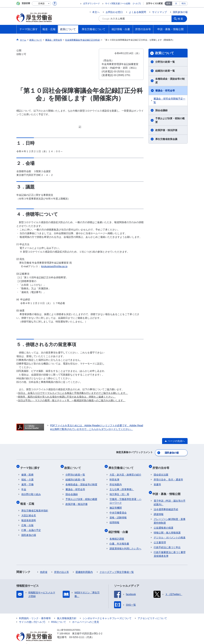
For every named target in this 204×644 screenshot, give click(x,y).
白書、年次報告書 (119, 538)
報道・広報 (28, 499)
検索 (181, 19)
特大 (184, 4)
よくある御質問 (137, 12)
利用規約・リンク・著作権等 (35, 613)
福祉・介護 (27, 476)
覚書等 (157, 481)
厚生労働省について (122, 466)
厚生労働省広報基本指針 (35, 505)
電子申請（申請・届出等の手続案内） (170, 497)
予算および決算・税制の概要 (170, 120)
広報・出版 (27, 520)
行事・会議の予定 (31, 525)
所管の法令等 (162, 466)
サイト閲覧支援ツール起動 (118, 4)
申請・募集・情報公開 (168, 489)
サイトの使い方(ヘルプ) (32, 617)
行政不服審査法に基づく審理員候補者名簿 (170, 549)
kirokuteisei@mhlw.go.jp (54, 266)
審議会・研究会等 (165, 91)
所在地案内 (116, 481)
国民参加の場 (180, 12)
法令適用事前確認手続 (166, 504)
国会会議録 (161, 110)
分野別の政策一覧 (165, 62)
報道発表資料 (29, 515)
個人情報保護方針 (67, 613)
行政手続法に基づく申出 (167, 542)
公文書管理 (160, 537)
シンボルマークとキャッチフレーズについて (107, 613)
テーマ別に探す (31, 466)
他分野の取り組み (31, 491)
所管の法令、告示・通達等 (168, 476)
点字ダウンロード (92, 4)
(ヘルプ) (137, 4)
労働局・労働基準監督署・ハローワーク (125, 498)
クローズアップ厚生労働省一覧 (117, 567)
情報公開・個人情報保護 (167, 527)
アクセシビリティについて (152, 613)
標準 (168, 4)
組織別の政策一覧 (165, 71)
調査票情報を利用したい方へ (125, 543)
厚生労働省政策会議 (166, 139)
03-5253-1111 (77, 632)
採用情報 (114, 519)
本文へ (96, 12)
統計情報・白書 (119, 527)
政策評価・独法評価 (166, 130)
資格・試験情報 (118, 514)
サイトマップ (159, 12)
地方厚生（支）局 (119, 491)
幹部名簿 (114, 476)
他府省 (44, 567)
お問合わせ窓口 (114, 12)
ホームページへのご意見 (86, 617)
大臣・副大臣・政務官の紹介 (125, 471)
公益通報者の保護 (163, 522)
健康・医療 (27, 471)
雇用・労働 (27, 481)
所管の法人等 (61, 567)
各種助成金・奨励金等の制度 (170, 81)
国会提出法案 (161, 471)
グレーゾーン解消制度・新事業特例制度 (170, 516)
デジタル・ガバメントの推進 (170, 532)
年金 (24, 486)
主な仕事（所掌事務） (122, 486)
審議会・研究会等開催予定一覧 (169, 100)
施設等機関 (116, 505)
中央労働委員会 (118, 509)
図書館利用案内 (84, 567)
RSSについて (59, 617)
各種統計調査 (117, 533)
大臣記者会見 (29, 510)
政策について (165, 53)
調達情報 (159, 509)
